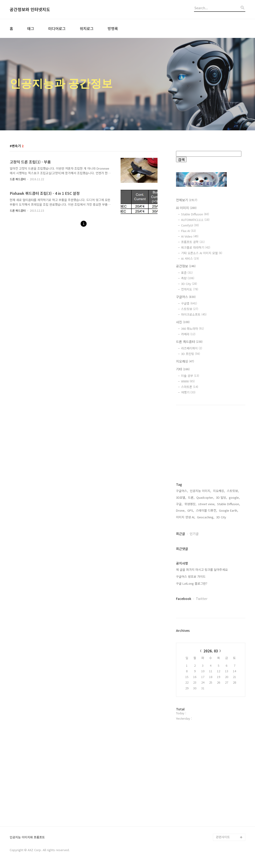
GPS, (191, 510)
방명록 (113, 28)
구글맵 (189, 303)
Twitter (202, 599)
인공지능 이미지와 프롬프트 (27, 837)
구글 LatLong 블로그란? (192, 583)
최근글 (181, 534)
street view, (207, 504)
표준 (187, 273)
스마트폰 (190, 387)
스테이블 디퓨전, (206, 510)
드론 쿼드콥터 (18, 179)
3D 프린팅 (191, 354)
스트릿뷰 (190, 309)
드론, (191, 497)
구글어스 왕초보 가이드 (191, 576)
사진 (183, 322)
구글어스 (186, 297)
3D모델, (181, 497)
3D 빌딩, (222, 497)
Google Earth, (229, 510)
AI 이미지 (186, 208)
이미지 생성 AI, (186, 517)
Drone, (181, 510)
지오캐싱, (219, 491)
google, (234, 497)
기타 (183, 369)
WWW (188, 381)
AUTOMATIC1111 (195, 220)
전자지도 (190, 289)
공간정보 (186, 266)
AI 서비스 (190, 258)
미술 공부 (190, 376)
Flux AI (188, 231)
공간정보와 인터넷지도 (30, 9)
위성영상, (190, 504)
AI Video (190, 236)
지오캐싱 (185, 361)
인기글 (194, 534)
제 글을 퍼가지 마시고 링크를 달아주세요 (202, 570)
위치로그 (87, 28)
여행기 (188, 392)
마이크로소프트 (194, 314)
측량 (188, 278)
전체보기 (187, 200)
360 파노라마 (193, 329)
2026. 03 (211, 651)
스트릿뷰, (233, 491)
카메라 (188, 334)
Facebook (184, 599)
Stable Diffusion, (229, 504)
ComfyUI (190, 225)
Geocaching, (206, 517)
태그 (31, 28)
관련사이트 (223, 837)
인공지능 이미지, (200, 491)
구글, (179, 504)
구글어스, (182, 491)
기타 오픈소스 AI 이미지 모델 (202, 253)
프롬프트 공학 (193, 242)
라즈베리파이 (192, 348)
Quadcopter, (205, 497)
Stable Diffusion (195, 214)
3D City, (222, 517)
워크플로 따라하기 (196, 247)
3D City (189, 284)
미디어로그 (57, 28)
